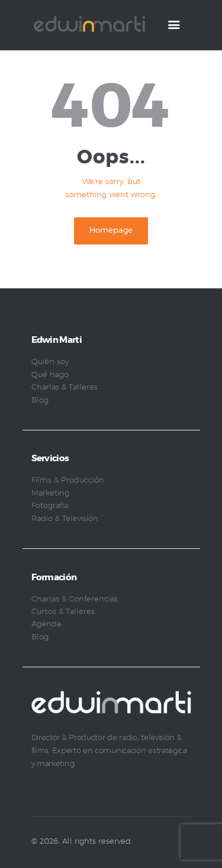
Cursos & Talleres (63, 612)
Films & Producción (68, 480)
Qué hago (50, 375)
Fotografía (50, 506)
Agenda (46, 624)
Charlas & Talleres (65, 388)
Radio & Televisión (65, 519)
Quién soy (50, 362)
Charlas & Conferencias (75, 599)
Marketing (50, 494)
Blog (40, 401)
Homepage (111, 231)
